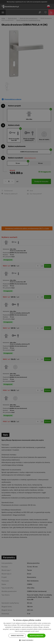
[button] (27, 640)
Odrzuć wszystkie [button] (17, 636)
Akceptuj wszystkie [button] (36, 636)
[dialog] (27, 322)
